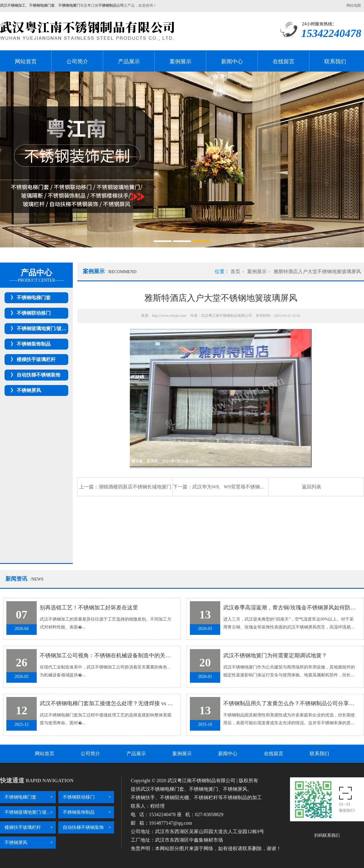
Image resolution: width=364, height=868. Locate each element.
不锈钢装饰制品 (34, 344)
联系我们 (335, 62)
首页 (235, 271)
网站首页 (26, 62)
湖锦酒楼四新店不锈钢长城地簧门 (135, 487)
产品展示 (129, 62)
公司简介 (77, 62)
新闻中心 (232, 62)
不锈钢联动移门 (34, 313)
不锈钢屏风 (29, 390)
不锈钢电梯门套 (34, 298)
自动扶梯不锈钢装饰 (39, 375)
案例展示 (180, 62)
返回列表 (312, 487)
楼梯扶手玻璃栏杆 (36, 359)
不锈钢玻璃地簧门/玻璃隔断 (46, 328)
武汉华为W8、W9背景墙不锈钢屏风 (231, 487)
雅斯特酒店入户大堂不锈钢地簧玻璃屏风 (317, 271)
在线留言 (284, 62)
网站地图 (354, 5)
